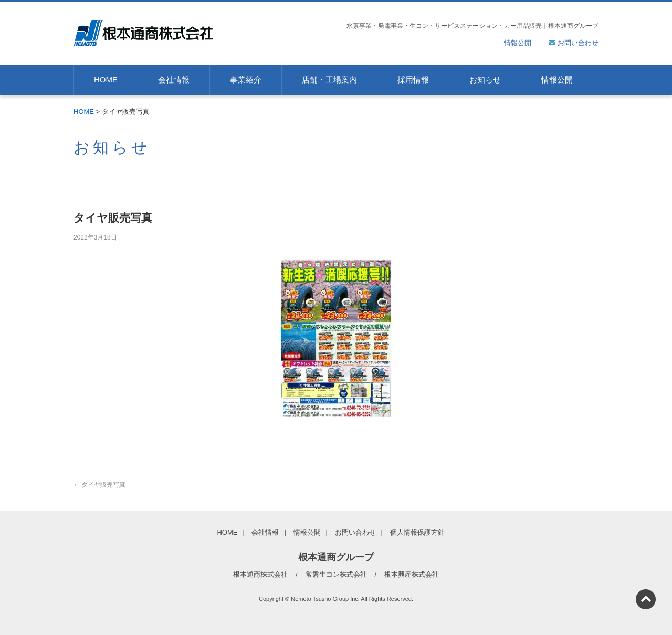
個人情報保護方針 (417, 532)
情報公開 (518, 43)
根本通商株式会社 (260, 574)
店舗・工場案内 (329, 80)
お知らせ (485, 80)
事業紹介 (246, 80)
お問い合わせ (574, 43)
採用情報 (413, 80)
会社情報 (174, 80)
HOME (106, 80)
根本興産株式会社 (412, 574)
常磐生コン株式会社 (336, 574)
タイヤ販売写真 (99, 485)
